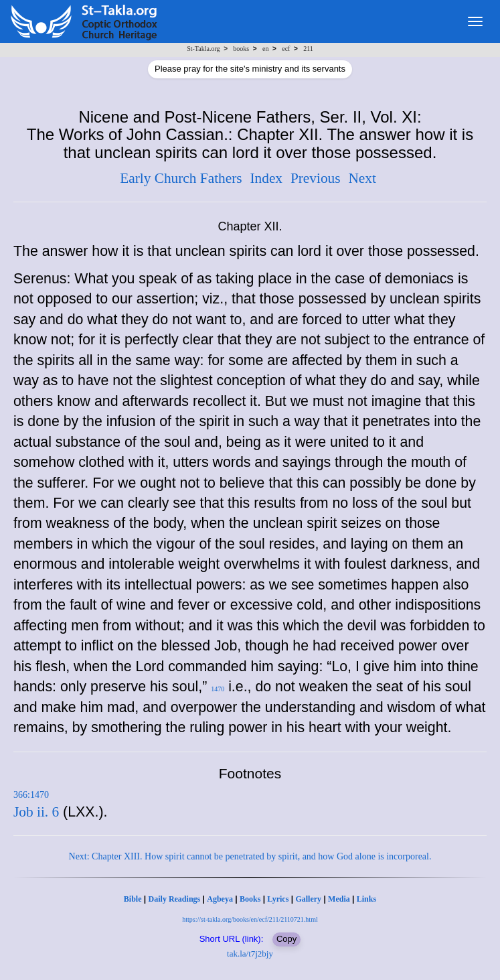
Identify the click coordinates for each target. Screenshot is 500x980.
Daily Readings (175, 899)
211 (308, 49)
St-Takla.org (203, 49)
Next (362, 178)
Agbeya (220, 899)
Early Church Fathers (181, 178)
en (265, 49)
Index (266, 178)
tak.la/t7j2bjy (250, 954)
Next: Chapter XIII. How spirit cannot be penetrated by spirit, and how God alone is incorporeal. (250, 856)
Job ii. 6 (36, 812)
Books (250, 899)
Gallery (308, 899)
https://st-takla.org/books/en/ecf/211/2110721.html (250, 919)
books (241, 49)
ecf (286, 49)
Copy (286, 939)
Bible (133, 899)
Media (339, 899)
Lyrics (278, 899)
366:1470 (31, 795)
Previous (316, 178)
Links (366, 899)
